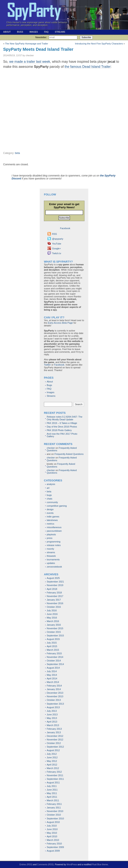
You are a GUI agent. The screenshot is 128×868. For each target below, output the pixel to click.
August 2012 (53, 750)
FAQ (46, 32)
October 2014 (54, 661)
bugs (49, 495)
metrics (50, 524)
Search (79, 404)
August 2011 (53, 783)
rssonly (50, 549)
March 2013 (53, 725)
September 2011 (55, 779)
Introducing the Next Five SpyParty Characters (99, 44)
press (50, 538)
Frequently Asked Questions (69, 454)
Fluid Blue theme (100, 865)
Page (60, 323)
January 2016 (54, 625)
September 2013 (55, 704)
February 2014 (54, 686)
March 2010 (53, 840)
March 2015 (53, 650)
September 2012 (55, 747)
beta (18, 153)
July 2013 (52, 711)
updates (51, 563)
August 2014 (53, 668)
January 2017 (54, 600)
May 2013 (52, 718)
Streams (60, 32)
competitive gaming (57, 506)
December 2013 (55, 693)
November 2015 (55, 628)
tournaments (53, 560)
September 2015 (55, 636)
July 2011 (52, 786)
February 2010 (54, 844)
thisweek (51, 556)
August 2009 (53, 851)
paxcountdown (54, 531)
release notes (54, 545)
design (50, 509)
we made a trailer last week (30, 62)
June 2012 (52, 757)
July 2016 (52, 610)
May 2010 (52, 833)
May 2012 (52, 761)
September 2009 (55, 847)
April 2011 (52, 797)
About (7, 32)
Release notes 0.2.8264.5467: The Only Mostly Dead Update (65, 418)
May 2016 (52, 618)
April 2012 (52, 765)
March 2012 (53, 768)
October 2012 (54, 743)
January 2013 (54, 732)
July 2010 (52, 826)
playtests (51, 534)
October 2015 (54, 632)
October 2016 (54, 607)
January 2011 (54, 808)
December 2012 (55, 736)
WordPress (72, 865)
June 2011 (52, 790)
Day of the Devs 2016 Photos (62, 427)
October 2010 (54, 815)
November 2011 (55, 775)
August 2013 (53, 707)
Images (33, 32)
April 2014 (52, 678)
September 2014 (55, 664)
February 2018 (54, 593)
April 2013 (52, 722)
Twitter (47, 365)
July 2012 (52, 754)
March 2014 (53, 682)
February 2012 (54, 772)
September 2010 (55, 819)
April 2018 (52, 589)
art (48, 488)
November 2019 (55, 585)
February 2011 (54, 804)
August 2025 (53, 578)
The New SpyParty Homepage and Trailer (27, 44)
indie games (53, 517)
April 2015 (52, 646)
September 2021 (55, 582)
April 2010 (52, 836)
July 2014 (52, 671)
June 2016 (52, 614)
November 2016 (55, 603)
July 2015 (52, 643)
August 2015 (53, 639)
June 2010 (52, 829)
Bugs (20, 32)
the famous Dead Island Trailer (88, 67)
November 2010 (55, 811)
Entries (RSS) (26, 865)
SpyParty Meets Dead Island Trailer (38, 49)
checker (51, 448)
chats (49, 499)
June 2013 (52, 714)
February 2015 (54, 653)
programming (54, 542)
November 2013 (55, 696)
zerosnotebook (54, 567)
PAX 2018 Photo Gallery (59, 430)
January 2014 (54, 689)
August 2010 (53, 822)
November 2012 (55, 740)
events (50, 513)
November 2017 (55, 596)
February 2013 (54, 729)
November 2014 (55, 657)
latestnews (52, 520)
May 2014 (52, 675)
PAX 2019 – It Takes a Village (62, 423)
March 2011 (53, 800)
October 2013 (54, 700)
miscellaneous (54, 527)
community (52, 502)
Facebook (59, 365)
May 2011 (52, 793)
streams (51, 552)
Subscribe (86, 37)
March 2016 (53, 621)
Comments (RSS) (45, 865)
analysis (51, 484)
